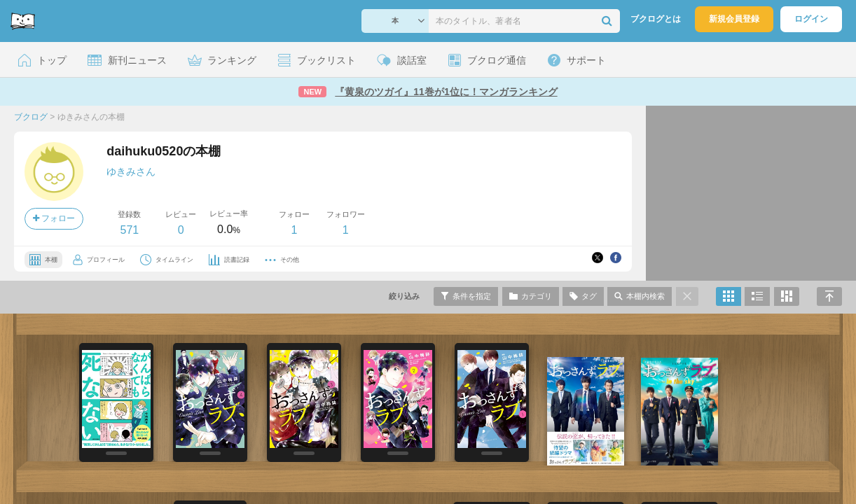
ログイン (811, 19)
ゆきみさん (131, 171)
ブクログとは (656, 19)
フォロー (54, 218)
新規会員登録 (734, 19)
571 (129, 230)
